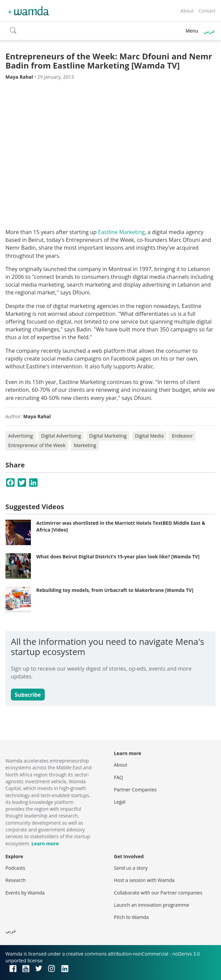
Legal (120, 802)
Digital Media (149, 436)
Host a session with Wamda (144, 880)
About (187, 11)
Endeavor (182, 436)
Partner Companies (135, 790)
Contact (207, 11)
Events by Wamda (25, 893)
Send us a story (131, 868)
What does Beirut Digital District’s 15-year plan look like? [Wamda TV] (118, 556)
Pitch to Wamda (131, 917)
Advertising (21, 436)
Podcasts (15, 868)
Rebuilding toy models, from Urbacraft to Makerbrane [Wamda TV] (115, 590)
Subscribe (28, 695)
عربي (209, 31)
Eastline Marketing (121, 232)
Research (16, 880)
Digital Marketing (108, 436)
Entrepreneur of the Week (37, 445)
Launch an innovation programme (152, 905)
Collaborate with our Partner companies (158, 893)
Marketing (85, 445)
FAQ (118, 777)
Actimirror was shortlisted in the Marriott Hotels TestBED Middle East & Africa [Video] (121, 526)
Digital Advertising (61, 436)
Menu (192, 31)
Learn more (45, 843)
